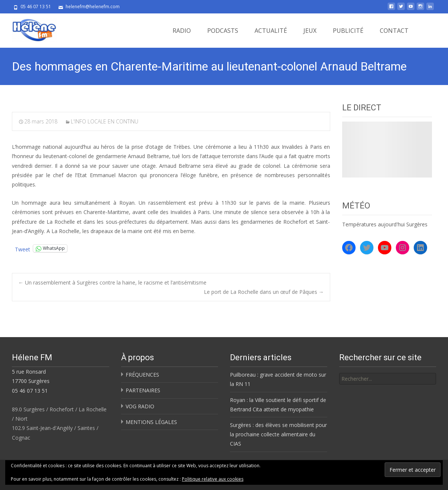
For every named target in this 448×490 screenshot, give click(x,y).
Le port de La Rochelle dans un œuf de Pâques (264, 292)
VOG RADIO (140, 406)
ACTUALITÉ (271, 31)
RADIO (182, 31)
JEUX (310, 31)
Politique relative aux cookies (213, 479)
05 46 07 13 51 (30, 391)
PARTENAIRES (143, 390)
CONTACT (394, 31)
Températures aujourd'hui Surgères (385, 224)
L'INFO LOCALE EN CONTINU (105, 121)
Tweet (23, 249)
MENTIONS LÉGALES (151, 422)
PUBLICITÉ (348, 31)
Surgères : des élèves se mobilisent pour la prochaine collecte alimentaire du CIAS (278, 434)
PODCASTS (223, 31)
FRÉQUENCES (142, 375)
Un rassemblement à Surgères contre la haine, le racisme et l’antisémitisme (112, 282)
